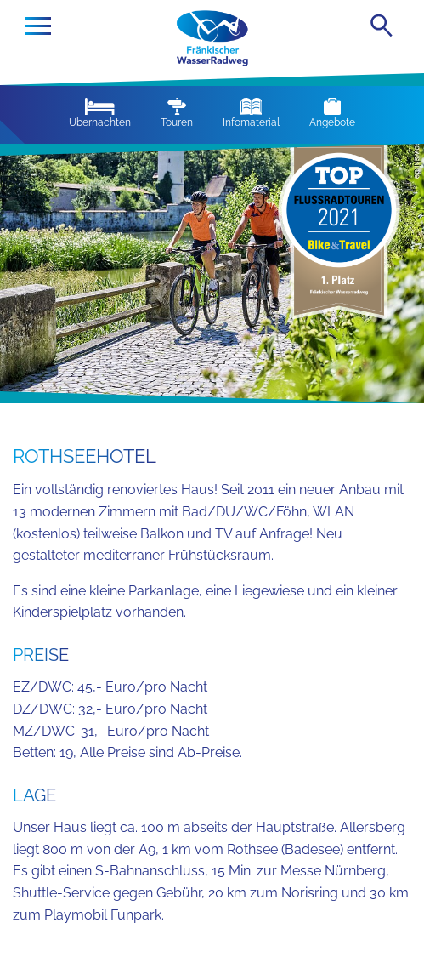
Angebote (332, 113)
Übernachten (100, 113)
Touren (177, 113)
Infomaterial (251, 113)
